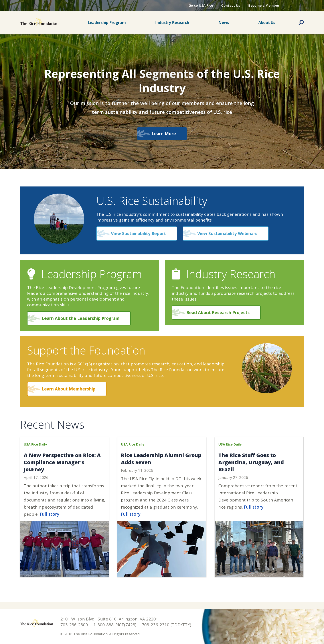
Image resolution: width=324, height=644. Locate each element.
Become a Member (264, 5)
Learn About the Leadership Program (81, 318)
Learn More (162, 134)
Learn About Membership (69, 389)
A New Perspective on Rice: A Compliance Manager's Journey (62, 462)
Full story (49, 514)
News (224, 23)
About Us (267, 23)
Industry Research (172, 23)
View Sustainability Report (138, 234)
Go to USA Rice (201, 5)
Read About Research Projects (218, 313)
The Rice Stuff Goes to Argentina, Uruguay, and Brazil (251, 462)
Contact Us (231, 5)
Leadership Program (107, 23)
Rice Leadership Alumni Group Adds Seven (161, 459)
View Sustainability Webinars (227, 234)
